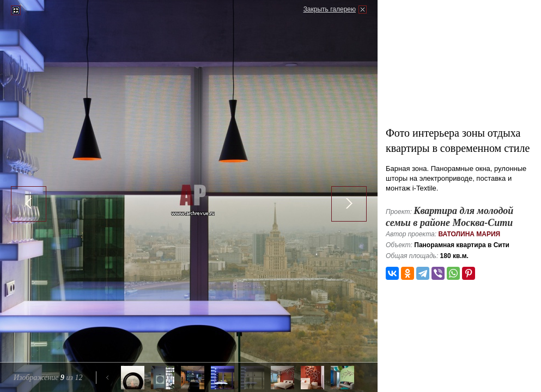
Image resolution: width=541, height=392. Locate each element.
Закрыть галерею (330, 9)
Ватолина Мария (469, 234)
